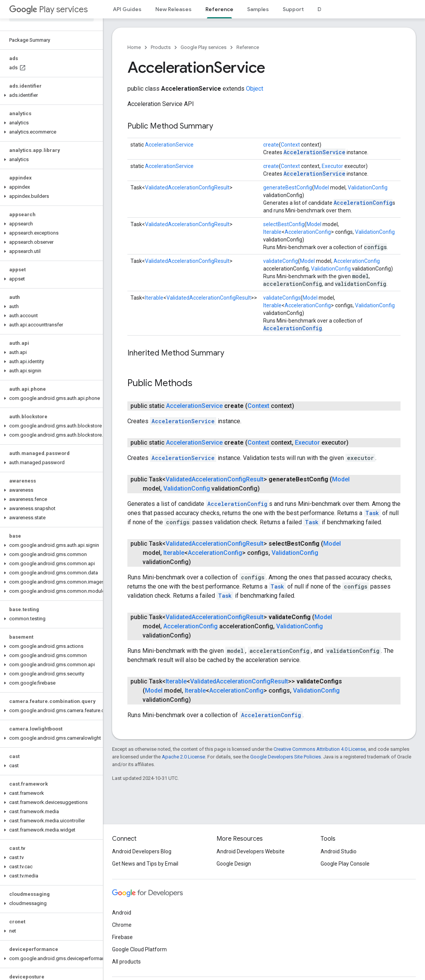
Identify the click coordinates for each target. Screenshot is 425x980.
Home (134, 47)
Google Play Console (345, 864)
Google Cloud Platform (139, 949)
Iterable (272, 232)
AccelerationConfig (363, 203)
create (271, 145)
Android (122, 913)
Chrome (122, 925)
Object (255, 89)
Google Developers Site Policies (286, 757)
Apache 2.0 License (183, 757)
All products (126, 962)
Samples (258, 9)
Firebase (122, 937)
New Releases (173, 9)
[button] (50, 95)
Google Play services (204, 47)
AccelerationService (169, 145)
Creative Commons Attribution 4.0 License (320, 749)
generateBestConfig (288, 188)
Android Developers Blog (142, 851)
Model (322, 188)
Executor (332, 166)
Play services (48, 9)
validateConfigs (282, 298)
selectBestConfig (284, 224)
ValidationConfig (368, 188)
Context (290, 145)
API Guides (127, 9)
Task (372, 513)
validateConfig (281, 261)
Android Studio (339, 851)
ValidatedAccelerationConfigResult (187, 188)
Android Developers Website (251, 851)
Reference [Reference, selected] (219, 9)
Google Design (234, 864)
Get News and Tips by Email (145, 864)
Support (293, 9)
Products (161, 47)
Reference (248, 47)
